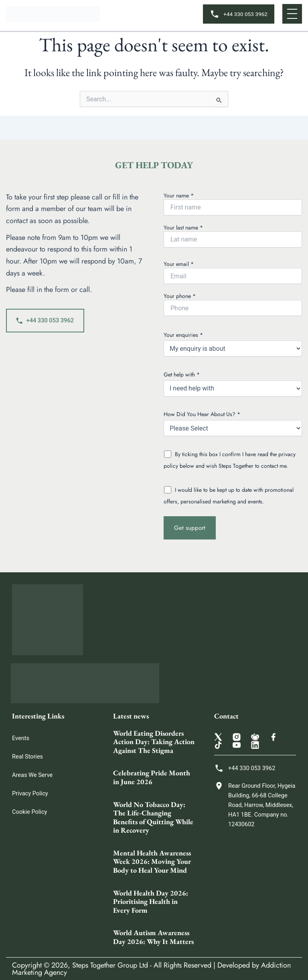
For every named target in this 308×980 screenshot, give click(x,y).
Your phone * (233, 304)
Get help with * (233, 383)
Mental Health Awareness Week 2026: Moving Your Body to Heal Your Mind (152, 861)
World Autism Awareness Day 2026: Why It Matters (153, 937)
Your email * (233, 272)
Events (21, 738)
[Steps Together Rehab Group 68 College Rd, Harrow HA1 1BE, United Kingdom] (255, 897)
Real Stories (27, 757)
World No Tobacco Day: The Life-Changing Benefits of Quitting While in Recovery (153, 817)
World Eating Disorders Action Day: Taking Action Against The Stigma (154, 742)
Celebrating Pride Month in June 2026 (152, 777)
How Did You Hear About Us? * (233, 423)
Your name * (233, 203)
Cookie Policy (29, 812)
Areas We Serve (32, 775)
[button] (292, 14)
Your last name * (233, 235)
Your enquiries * (233, 344)
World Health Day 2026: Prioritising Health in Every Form (151, 902)
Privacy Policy (30, 793)
